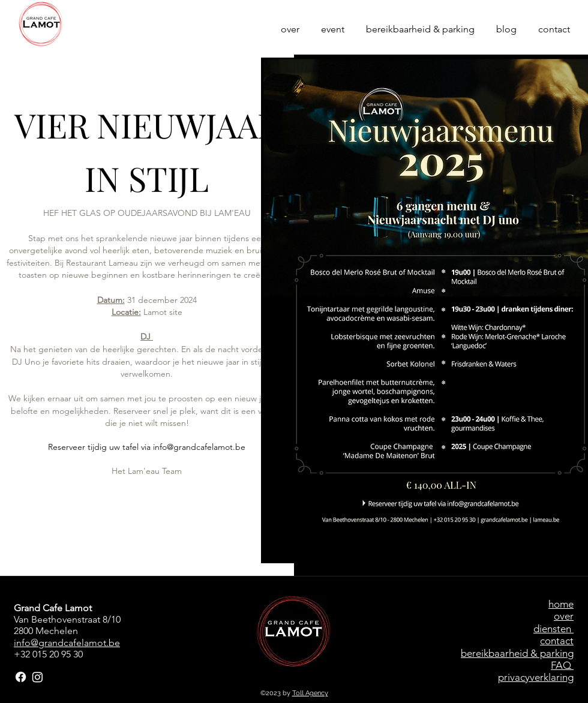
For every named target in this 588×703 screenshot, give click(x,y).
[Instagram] (37, 677)
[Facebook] (21, 677)
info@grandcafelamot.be (199, 447)
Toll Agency (310, 693)
